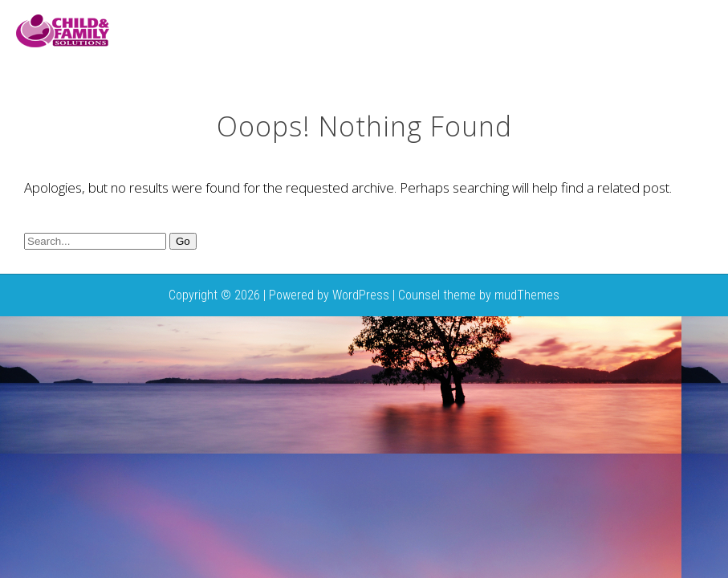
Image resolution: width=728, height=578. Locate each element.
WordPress (361, 295)
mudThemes (527, 295)
